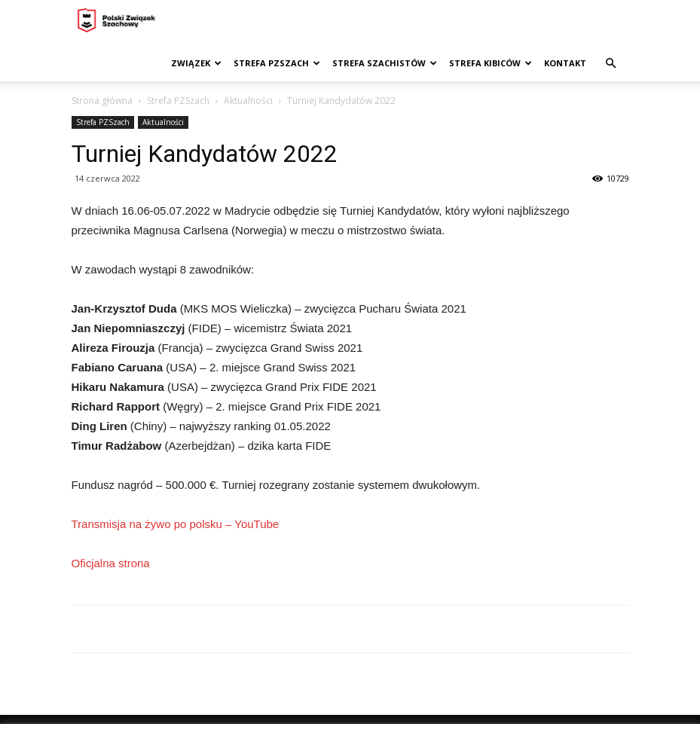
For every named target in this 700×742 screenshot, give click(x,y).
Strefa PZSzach (277, 63)
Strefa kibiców (491, 63)
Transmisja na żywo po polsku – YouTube (176, 524)
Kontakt (565, 63)
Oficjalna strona (111, 563)
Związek (196, 63)
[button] (611, 64)
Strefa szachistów (385, 63)
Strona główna (102, 101)
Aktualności (248, 101)
